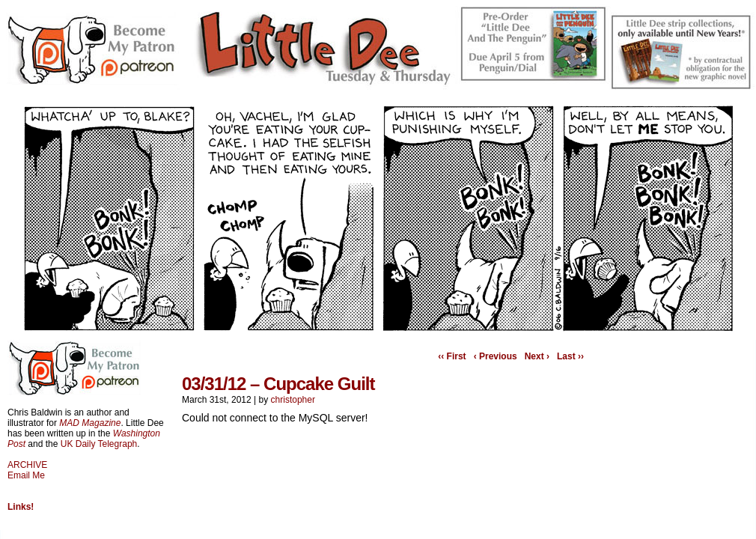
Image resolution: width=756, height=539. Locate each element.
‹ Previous (496, 356)
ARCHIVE (27, 465)
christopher (293, 400)
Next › (537, 356)
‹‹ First (452, 356)
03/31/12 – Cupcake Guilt (278, 384)
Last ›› (570, 356)
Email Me (26, 475)
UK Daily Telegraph (99, 444)
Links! (21, 507)
